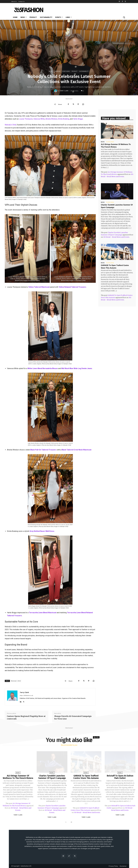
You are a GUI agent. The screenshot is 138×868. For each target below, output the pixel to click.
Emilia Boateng (64, 119)
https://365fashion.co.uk (26, 696)
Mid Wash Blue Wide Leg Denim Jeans (77, 368)
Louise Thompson (26, 119)
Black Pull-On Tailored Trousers (43, 450)
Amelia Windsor (51, 119)
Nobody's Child (16, 681)
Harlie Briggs (78, 119)
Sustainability (84, 71)
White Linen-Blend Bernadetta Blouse (43, 368)
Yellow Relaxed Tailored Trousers (72, 287)
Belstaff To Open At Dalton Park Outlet (120, 777)
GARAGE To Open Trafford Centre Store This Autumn (86, 777)
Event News (66, 71)
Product (75, 71)
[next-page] (71, 822)
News (51, 71)
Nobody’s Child (10, 125)
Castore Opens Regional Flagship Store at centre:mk (26, 717)
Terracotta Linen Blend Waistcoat (43, 613)
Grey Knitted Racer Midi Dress (42, 531)
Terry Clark (64, 91)
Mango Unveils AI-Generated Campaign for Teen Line (73, 717)
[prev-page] (66, 822)
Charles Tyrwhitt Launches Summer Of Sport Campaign (52, 777)
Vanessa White (39, 119)
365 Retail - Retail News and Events (116, 237)
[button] (124, 17)
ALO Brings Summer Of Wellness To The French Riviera (18, 777)
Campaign (57, 71)
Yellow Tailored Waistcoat (39, 287)
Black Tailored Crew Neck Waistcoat (76, 450)
